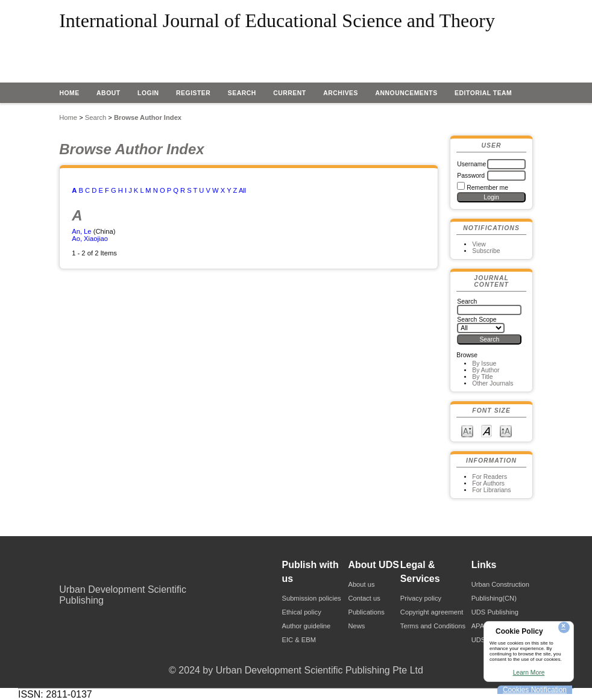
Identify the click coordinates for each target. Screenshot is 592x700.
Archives (341, 93)
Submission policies (311, 598)
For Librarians (491, 490)
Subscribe (486, 251)
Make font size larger (506, 430)
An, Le (81, 231)
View (479, 244)
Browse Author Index (148, 117)
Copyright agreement (432, 612)
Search (242, 93)
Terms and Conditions (433, 626)
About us (361, 584)
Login (148, 93)
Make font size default (487, 430)
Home (69, 93)
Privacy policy (421, 598)
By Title (482, 377)
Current (289, 93)
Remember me (487, 188)
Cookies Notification (535, 690)
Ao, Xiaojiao (90, 239)
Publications (366, 612)
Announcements (406, 93)
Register (193, 93)
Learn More (529, 673)
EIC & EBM (299, 640)
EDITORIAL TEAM (483, 93)
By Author (486, 370)
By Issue (484, 364)
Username (471, 164)
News (356, 626)
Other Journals (493, 383)
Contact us (364, 598)
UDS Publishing (495, 612)
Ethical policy (301, 612)
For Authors (488, 483)
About (109, 93)
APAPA (482, 626)
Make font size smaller (467, 430)
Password (471, 176)
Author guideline (306, 626)
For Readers (490, 477)
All (242, 190)
